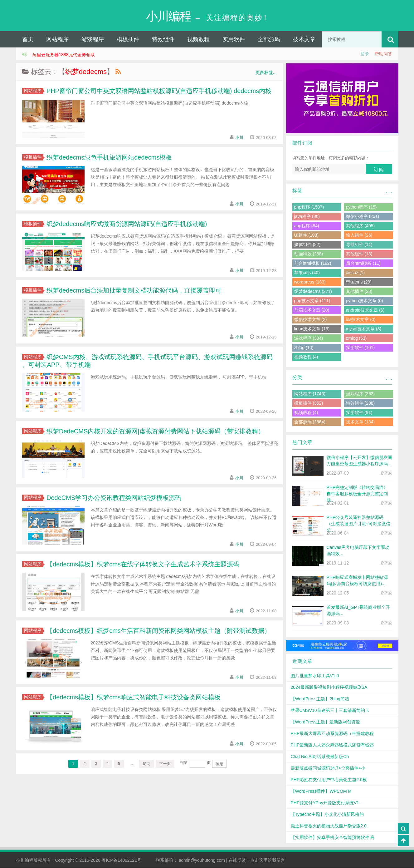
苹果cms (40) (307, 273)
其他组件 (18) (359, 254)
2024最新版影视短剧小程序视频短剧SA (329, 688)
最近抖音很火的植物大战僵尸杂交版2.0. (329, 826)
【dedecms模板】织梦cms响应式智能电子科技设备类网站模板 (133, 698)
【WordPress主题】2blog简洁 (320, 699)
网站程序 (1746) (310, 394)
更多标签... (266, 73)
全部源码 (269, 40)
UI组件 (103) (307, 235)
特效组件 (163, 40)
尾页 (146, 764)
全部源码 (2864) (310, 422)
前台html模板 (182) (313, 264)
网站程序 (57, 40)
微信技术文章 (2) (311, 320)
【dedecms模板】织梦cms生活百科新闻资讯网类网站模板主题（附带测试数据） (158, 631)
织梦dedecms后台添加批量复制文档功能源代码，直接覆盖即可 (133, 291)
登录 (365, 54)
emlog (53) (356, 338)
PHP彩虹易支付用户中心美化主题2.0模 (329, 780)
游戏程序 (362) (360, 394)
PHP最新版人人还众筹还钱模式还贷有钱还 (332, 745)
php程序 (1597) (309, 207)
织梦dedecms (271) (313, 292)
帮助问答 (383, 54)
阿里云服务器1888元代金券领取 (63, 55)
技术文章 (304, 40)
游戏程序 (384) (309, 338)
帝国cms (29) (359, 282)
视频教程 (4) (306, 357)
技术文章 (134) (360, 422)
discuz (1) (356, 273)
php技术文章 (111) (312, 301)
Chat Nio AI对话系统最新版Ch (320, 757)
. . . (389, 192)
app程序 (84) (307, 226)
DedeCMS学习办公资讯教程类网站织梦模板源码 (113, 498)
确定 (219, 764)
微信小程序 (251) (363, 217)
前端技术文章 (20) (312, 310)
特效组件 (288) (360, 403)
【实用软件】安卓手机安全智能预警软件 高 (333, 838)
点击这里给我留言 (268, 861)
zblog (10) (304, 348)
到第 (184, 763)
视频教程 (198, 40)
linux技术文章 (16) (312, 329)
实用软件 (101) (360, 348)
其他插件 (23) (359, 292)
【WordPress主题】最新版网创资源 (326, 722)
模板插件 (128, 40)
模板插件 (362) (309, 403)
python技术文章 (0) (365, 301)
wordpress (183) (310, 282)
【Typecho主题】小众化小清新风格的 (327, 815)
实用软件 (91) (359, 413)
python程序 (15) (361, 207)
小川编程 (25, 861)
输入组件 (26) (359, 235)
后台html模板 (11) (363, 264)
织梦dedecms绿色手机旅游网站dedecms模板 (109, 158)
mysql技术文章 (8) (364, 329)
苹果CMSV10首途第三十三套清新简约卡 (330, 711)
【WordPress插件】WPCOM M (321, 792)
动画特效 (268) (309, 254)
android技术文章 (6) (365, 310)
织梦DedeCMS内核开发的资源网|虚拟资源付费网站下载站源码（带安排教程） (155, 432)
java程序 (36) (307, 217)
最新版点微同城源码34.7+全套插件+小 (328, 768)
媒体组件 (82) (307, 245)
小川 (239, 138)
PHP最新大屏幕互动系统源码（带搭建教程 (332, 734)
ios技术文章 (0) (361, 320)
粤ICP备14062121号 (121, 861)
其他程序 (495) (360, 226)
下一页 (165, 764)
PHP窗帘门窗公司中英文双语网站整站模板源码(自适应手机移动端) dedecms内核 (158, 91)
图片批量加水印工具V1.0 (315, 676)
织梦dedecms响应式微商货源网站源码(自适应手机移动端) (126, 224)
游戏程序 (93, 40)
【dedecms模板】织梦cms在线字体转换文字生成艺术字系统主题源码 (142, 565)
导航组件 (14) (359, 245)
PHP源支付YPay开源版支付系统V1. (326, 803)
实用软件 (234, 40)
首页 (28, 40)
